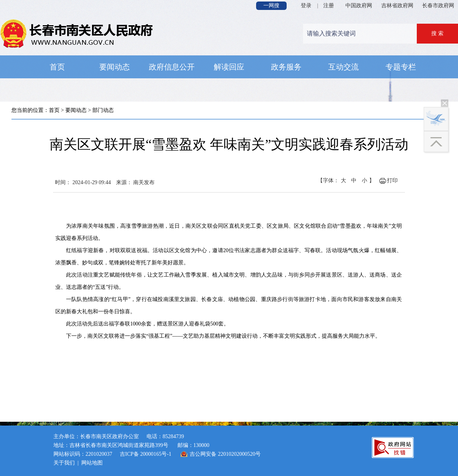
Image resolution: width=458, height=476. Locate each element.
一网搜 (271, 6)
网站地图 (92, 463)
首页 (54, 110)
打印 (392, 181)
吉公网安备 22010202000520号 (225, 454)
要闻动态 (76, 110)
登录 (306, 6)
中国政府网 (359, 6)
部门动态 (103, 110)
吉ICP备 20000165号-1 (146, 454)
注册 (329, 6)
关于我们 (64, 463)
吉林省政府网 (397, 6)
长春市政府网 (438, 6)
